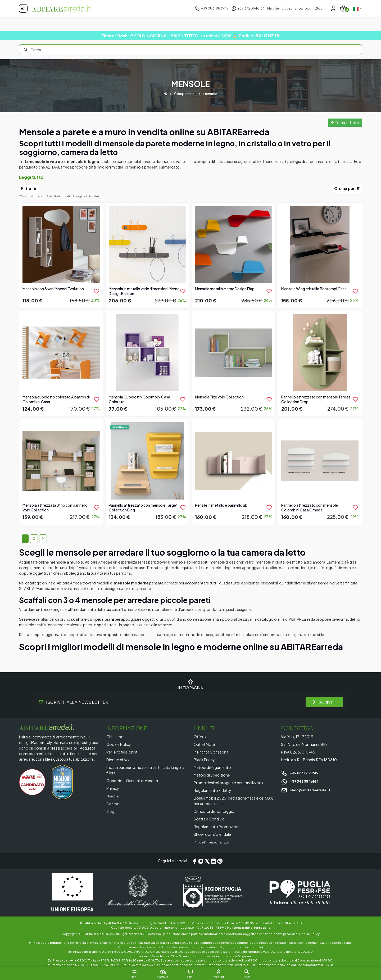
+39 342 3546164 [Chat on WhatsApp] (301, 781)
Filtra (29, 188)
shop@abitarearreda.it (308, 790)
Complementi (185, 94)
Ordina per (347, 188)
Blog (319, 8)
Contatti (114, 804)
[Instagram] (201, 861)
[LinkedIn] (214, 861)
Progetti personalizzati (214, 842)
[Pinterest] (220, 861)
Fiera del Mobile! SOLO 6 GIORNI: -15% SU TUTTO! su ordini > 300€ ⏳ (190, 36)
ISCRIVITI (324, 702)
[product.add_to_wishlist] (97, 291)
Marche (273, 8)
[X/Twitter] (207, 861)
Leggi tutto (31, 177)
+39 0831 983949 (301, 773)
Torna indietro (345, 122)
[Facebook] (194, 861)
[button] (259, 972)
